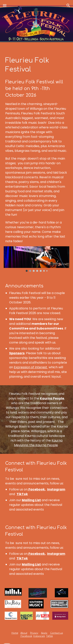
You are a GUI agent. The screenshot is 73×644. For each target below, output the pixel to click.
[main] (37, 150)
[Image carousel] (37, 259)
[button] (5, 5)
